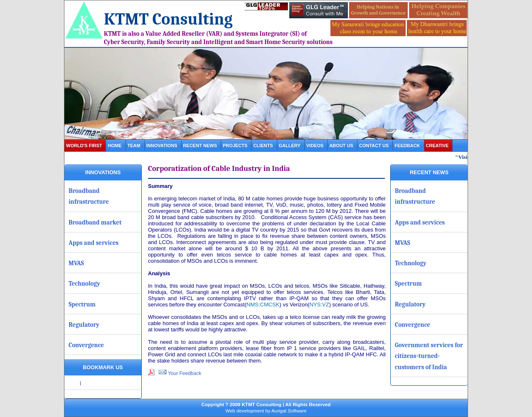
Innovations (162, 146)
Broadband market (95, 222)
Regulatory (84, 325)
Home (115, 146)
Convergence (86, 345)
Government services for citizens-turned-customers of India (429, 356)
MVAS (76, 263)
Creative (437, 146)
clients (263, 146)
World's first (84, 146)
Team (134, 146)
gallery (290, 146)
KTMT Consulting (168, 19)
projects (235, 146)
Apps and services (94, 243)
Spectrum (82, 304)
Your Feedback (180, 373)
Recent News (200, 146)
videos (315, 146)
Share (73, 383)
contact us (374, 146)
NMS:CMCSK (263, 305)
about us (341, 146)
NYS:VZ (319, 305)
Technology (84, 284)
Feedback (407, 146)
